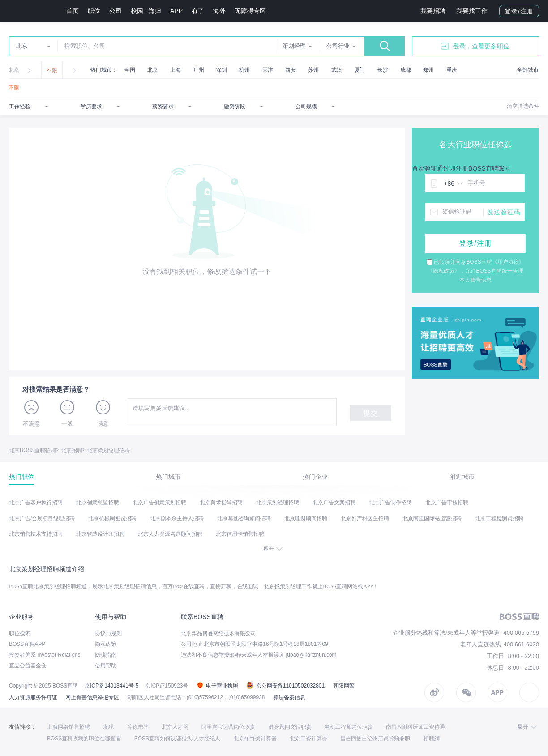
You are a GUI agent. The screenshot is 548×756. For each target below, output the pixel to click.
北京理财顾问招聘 (306, 518)
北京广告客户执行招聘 (36, 503)
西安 (291, 70)
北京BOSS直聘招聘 (32, 450)
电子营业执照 (217, 686)
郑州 (428, 70)
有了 (198, 11)
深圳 (222, 70)
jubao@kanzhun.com (311, 655)
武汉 (337, 70)
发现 (108, 727)
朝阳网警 (344, 686)
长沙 (383, 70)
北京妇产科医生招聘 (365, 518)
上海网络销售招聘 (68, 727)
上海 (176, 70)
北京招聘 (72, 450)
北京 (14, 70)
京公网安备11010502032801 (285, 686)
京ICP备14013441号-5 (111, 686)
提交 (371, 413)
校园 (137, 11)
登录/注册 (519, 11)
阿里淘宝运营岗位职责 (228, 727)
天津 (268, 70)
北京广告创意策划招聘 (159, 503)
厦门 (360, 70)
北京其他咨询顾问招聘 (244, 518)
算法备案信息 (289, 697)
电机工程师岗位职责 (349, 727)
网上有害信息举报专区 (92, 697)
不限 (52, 70)
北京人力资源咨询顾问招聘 (170, 534)
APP (176, 11)
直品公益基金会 (28, 666)
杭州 (244, 70)
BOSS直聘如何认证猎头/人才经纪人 (178, 739)
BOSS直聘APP (27, 644)
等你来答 (138, 727)
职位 (94, 11)
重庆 (452, 70)
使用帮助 (106, 666)
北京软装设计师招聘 (100, 534)
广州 (199, 70)
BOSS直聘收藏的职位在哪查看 (84, 739)
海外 (219, 11)
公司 (116, 11)
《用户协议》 (508, 262)
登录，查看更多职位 (475, 46)
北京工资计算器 (308, 739)
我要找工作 (472, 11)
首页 (73, 11)
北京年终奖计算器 (255, 739)
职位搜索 (20, 633)
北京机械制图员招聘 (112, 518)
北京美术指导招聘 (221, 503)
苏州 (313, 70)
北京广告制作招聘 (390, 503)
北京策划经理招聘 (108, 450)
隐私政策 (106, 644)
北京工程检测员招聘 (499, 518)
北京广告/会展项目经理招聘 (42, 518)
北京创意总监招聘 (98, 503)
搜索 (385, 46)
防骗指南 (106, 655)
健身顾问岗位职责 (290, 727)
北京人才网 (175, 727)
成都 (406, 70)
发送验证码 (504, 212)
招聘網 (432, 739)
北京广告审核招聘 (447, 503)
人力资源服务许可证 (33, 697)
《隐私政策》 (444, 271)
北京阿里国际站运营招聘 (432, 518)
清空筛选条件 (523, 106)
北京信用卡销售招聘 (240, 534)
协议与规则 (108, 633)
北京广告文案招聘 (334, 503)
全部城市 (528, 70)
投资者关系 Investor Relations (45, 655)
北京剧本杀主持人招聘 (177, 518)
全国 (130, 70)
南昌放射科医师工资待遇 (415, 727)
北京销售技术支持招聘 (36, 534)
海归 (155, 11)
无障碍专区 (250, 11)
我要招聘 (433, 11)
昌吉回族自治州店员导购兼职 (375, 739)
